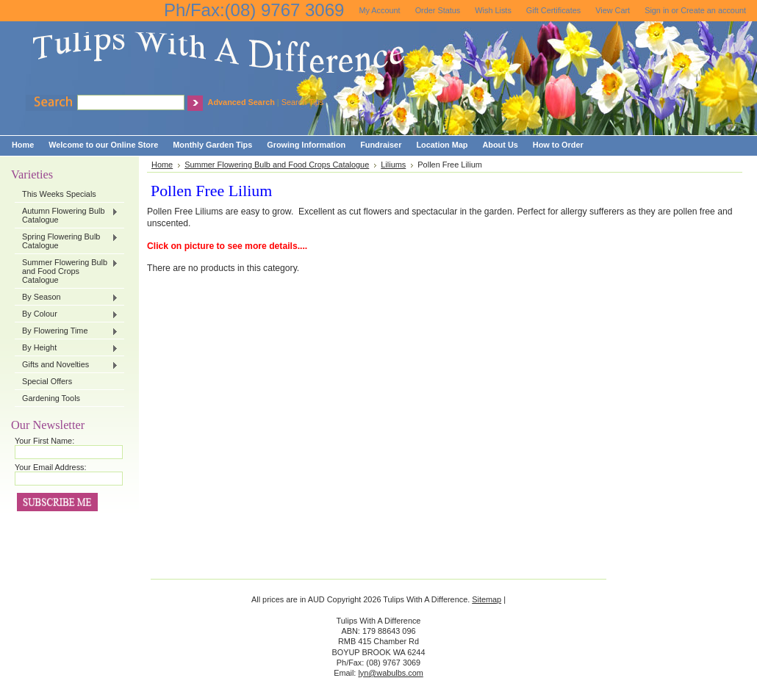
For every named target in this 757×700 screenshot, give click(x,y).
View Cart (613, 10)
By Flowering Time (67, 331)
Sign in (657, 10)
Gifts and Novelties (67, 365)
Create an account (713, 10)
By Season (67, 297)
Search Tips (302, 102)
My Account (379, 10)
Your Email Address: (51, 467)
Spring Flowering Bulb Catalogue (67, 241)
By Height (67, 348)
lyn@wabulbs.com (390, 673)
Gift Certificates (553, 10)
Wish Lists (493, 10)
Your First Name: (44, 441)
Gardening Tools (51, 398)
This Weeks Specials (59, 194)
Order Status (438, 10)
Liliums (393, 165)
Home (162, 165)
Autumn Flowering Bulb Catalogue (67, 215)
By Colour (67, 314)
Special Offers (47, 381)
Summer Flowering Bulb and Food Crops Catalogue (67, 271)
